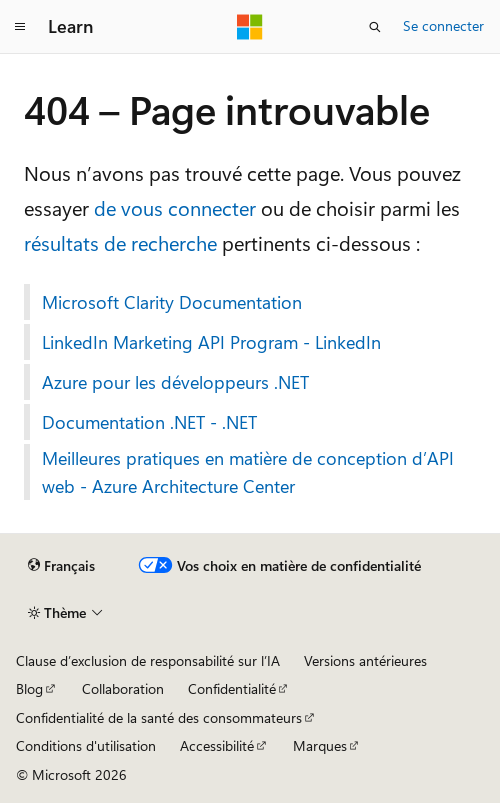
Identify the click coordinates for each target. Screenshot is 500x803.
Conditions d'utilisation (86, 745)
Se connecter (443, 25)
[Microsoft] (250, 27)
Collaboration (123, 688)
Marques (320, 745)
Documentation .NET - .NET (149, 422)
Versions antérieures (365, 660)
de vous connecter (175, 207)
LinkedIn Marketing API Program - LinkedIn (211, 342)
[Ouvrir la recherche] (375, 27)
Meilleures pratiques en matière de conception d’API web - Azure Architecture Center (248, 472)
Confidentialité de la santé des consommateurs (159, 717)
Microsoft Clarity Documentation (172, 302)
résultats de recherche (120, 242)
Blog (29, 688)
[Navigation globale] (20, 27)
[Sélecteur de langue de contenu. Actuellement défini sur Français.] (61, 566)
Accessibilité (217, 745)
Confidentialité (232, 688)
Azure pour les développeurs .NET (175, 382)
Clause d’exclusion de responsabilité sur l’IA (148, 660)
